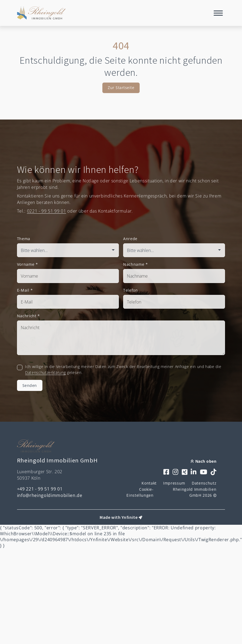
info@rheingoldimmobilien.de (50, 495)
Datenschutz (204, 483)
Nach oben (204, 461)
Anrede (130, 239)
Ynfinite (130, 517)
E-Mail (25, 290)
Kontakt (149, 483)
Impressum (174, 483)
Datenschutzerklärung (45, 372)
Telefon (131, 290)
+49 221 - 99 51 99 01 (40, 489)
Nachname (136, 264)
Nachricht (28, 316)
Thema (24, 239)
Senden (30, 385)
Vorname (28, 264)
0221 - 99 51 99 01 (47, 211)
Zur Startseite (121, 88)
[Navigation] (218, 13)
